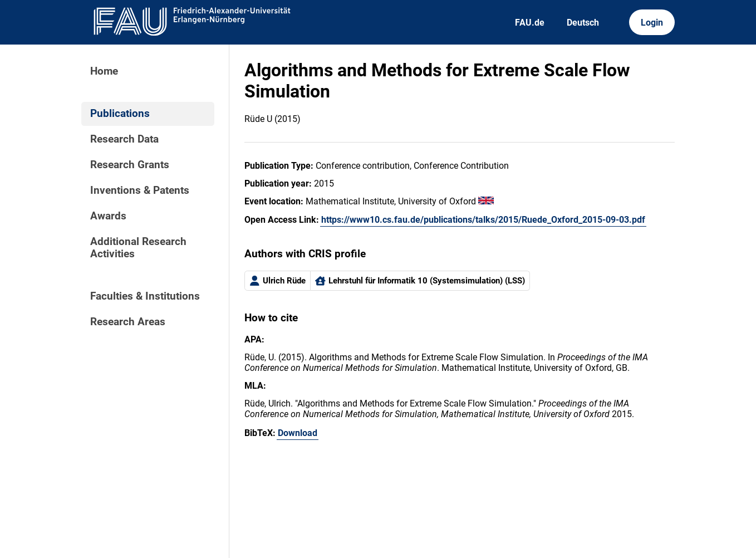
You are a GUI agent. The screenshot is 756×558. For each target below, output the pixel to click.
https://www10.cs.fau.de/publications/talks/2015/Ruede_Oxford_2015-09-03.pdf (483, 220)
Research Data (124, 139)
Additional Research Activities (138, 248)
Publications (120, 114)
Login (652, 23)
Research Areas (128, 322)
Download (298, 433)
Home (104, 71)
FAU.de (530, 23)
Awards (108, 216)
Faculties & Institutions (145, 296)
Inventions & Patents (140, 190)
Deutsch (583, 23)
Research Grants (130, 165)
